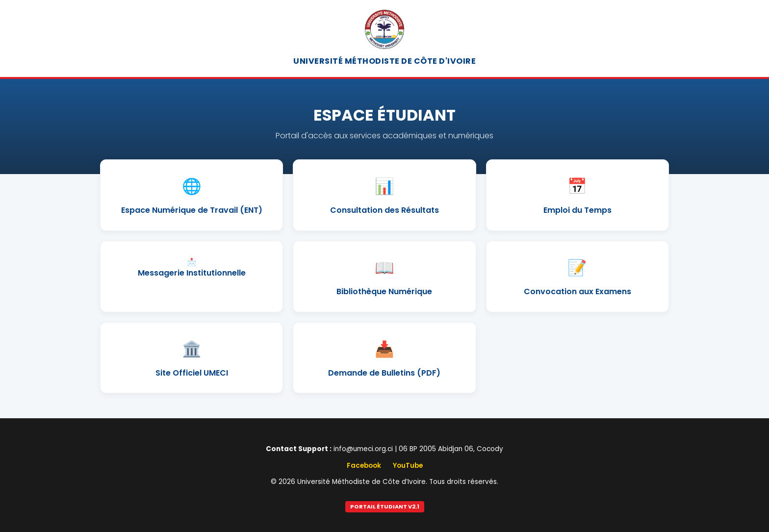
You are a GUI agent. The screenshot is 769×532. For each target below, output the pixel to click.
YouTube (408, 466)
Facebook (364, 466)
